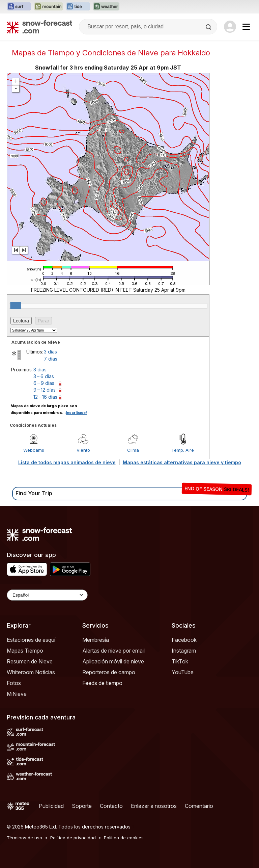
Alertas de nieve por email (113, 651)
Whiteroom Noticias (31, 672)
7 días (51, 359)
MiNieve (17, 694)
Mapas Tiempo (25, 651)
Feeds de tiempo (102, 683)
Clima (133, 450)
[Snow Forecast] (39, 27)
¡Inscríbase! (76, 413)
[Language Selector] (47, 595)
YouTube (183, 672)
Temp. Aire (183, 450)
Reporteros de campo (109, 672)
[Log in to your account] (230, 27)
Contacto (111, 806)
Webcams (34, 450)
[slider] (16, 306)
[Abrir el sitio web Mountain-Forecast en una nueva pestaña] (48, 7)
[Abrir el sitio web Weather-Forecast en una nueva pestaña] (106, 7)
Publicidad (51, 806)
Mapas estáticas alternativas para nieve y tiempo (182, 462)
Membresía (96, 640)
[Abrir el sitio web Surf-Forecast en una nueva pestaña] (19, 7)
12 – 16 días (45, 397)
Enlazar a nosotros (154, 806)
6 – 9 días (44, 383)
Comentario (199, 806)
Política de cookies (124, 838)
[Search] (209, 27)
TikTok (180, 661)
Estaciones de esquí (31, 640)
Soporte (82, 806)
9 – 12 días (45, 390)
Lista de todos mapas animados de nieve (67, 462)
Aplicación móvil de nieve (113, 661)
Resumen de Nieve (30, 661)
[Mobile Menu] (246, 27)
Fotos (14, 683)
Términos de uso (24, 838)
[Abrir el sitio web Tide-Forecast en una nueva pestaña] (78, 7)
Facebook (184, 640)
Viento (83, 450)
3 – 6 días (44, 376)
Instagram (184, 651)
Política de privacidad (73, 838)
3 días (50, 352)
